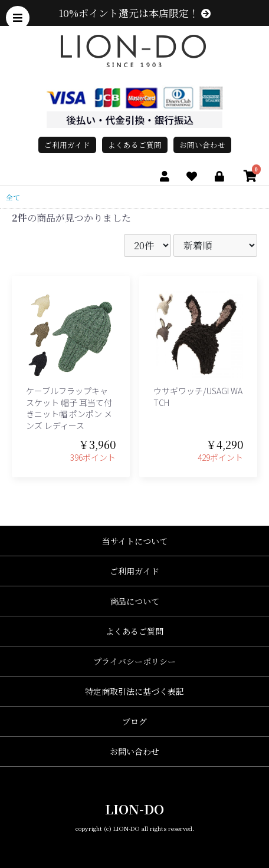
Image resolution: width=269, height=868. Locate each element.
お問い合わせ (202, 145)
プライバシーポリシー (134, 661)
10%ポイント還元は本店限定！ (135, 13)
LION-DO (134, 809)
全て (13, 197)
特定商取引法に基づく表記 (134, 691)
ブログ (134, 721)
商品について (134, 601)
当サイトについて (135, 541)
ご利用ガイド (67, 145)
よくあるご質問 (135, 145)
